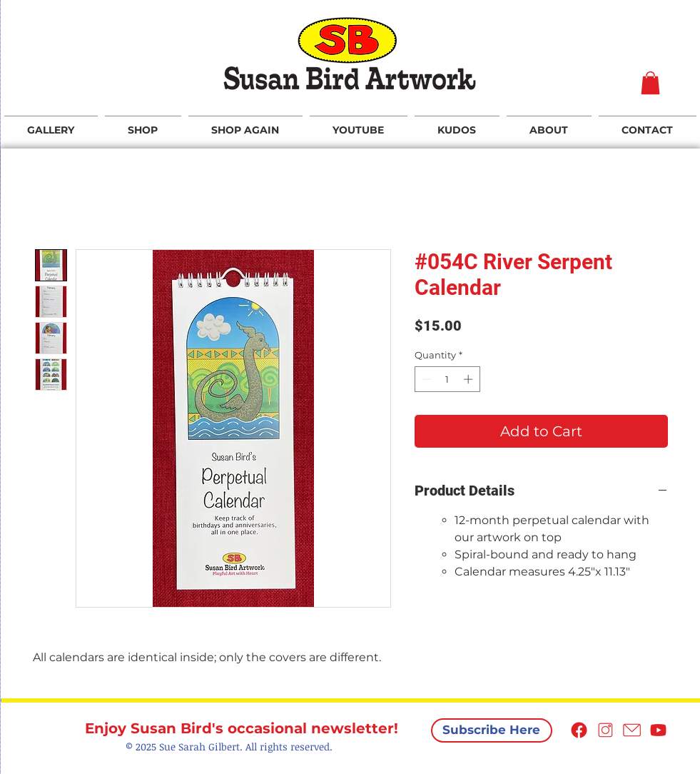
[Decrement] (425, 379)
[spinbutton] (447, 379)
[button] (650, 83)
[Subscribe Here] (492, 730)
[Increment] (470, 379)
